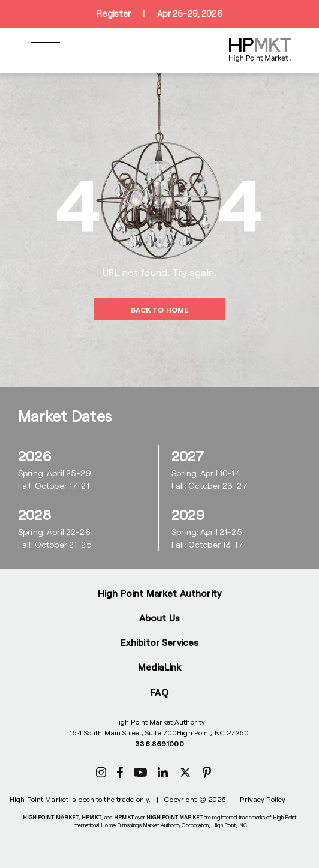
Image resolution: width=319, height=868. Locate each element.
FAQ (159, 692)
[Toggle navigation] (46, 50)
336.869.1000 (159, 743)
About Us (159, 618)
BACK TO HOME (159, 310)
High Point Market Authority (159, 593)
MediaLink (159, 667)
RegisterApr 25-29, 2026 (159, 14)
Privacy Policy (263, 799)
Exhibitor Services (160, 642)
